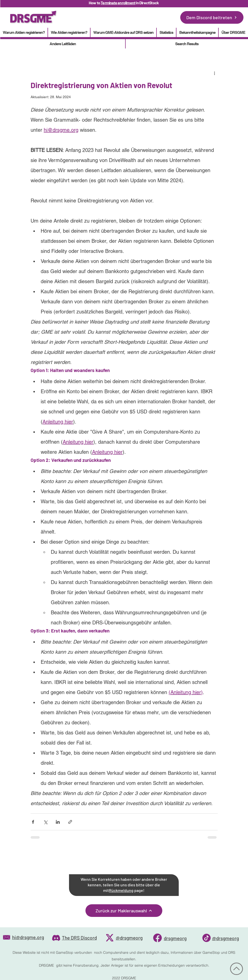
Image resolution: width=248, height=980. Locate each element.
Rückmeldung (121, 890)
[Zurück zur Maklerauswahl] (124, 911)
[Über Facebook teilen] (33, 822)
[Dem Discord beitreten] (212, 17)
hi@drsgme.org (28, 937)
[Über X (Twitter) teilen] (45, 822)
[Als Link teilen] (70, 822)
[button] (166, 32)
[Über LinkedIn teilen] (58, 822)
